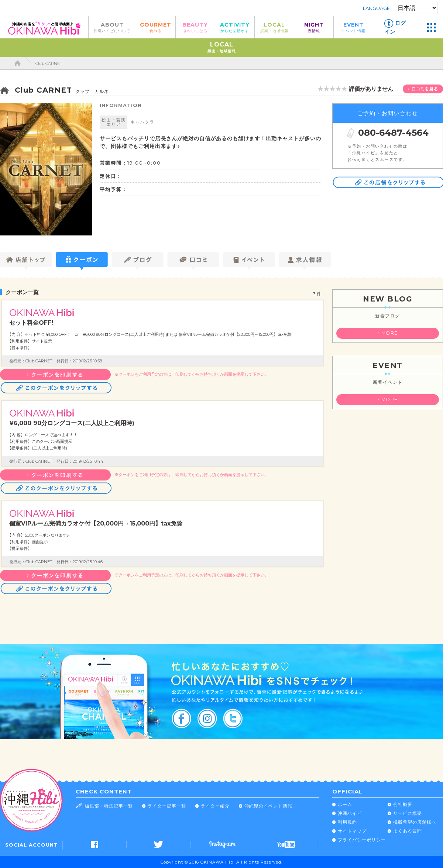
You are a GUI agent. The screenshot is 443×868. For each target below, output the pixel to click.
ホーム (345, 804)
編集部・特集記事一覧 (109, 806)
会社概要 (403, 804)
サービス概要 (408, 813)
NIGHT (314, 27)
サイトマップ (352, 831)
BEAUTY (195, 27)
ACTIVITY (235, 27)
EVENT (353, 27)
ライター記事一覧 (167, 806)
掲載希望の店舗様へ (415, 822)
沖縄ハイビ (350, 813)
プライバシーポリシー (362, 840)
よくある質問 (408, 831)
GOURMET (156, 27)
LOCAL (274, 27)
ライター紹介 (215, 806)
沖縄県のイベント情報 (268, 806)
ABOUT (112, 27)
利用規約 (347, 822)
